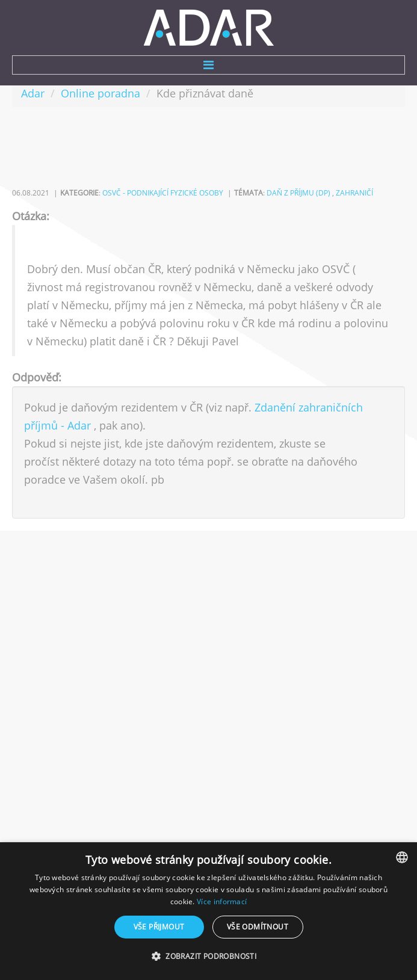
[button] (209, 957)
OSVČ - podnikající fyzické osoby (163, 193)
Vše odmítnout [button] (258, 927)
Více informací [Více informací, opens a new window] (222, 901)
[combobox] (402, 857)
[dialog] (209, 911)
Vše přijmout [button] (159, 927)
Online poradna (100, 93)
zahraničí (354, 193)
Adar (33, 93)
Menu (209, 65)
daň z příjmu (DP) (298, 193)
